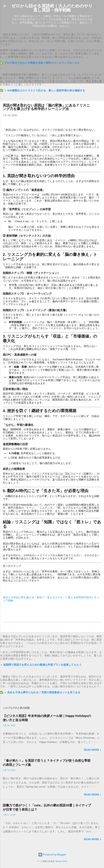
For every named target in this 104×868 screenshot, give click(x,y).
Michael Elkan (61, 861)
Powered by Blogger (52, 855)
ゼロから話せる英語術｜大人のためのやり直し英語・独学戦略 (52, 8)
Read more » (93, 750)
